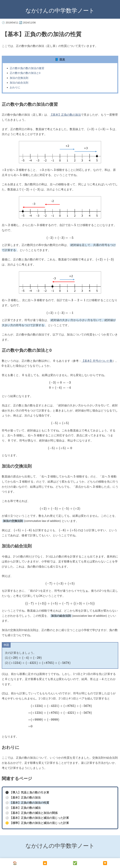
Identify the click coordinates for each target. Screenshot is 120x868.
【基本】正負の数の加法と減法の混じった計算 (39, 818)
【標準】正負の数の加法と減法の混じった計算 (39, 823)
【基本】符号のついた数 (97, 361)
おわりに (15, 87)
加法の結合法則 (19, 83)
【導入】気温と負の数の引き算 (29, 792)
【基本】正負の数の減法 (25, 808)
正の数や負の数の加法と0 (25, 73)
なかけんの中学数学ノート (60, 11)
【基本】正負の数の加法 (65, 115)
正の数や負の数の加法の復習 (27, 68)
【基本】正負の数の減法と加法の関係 (34, 813)
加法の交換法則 (19, 78)
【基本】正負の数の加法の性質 (29, 803)
